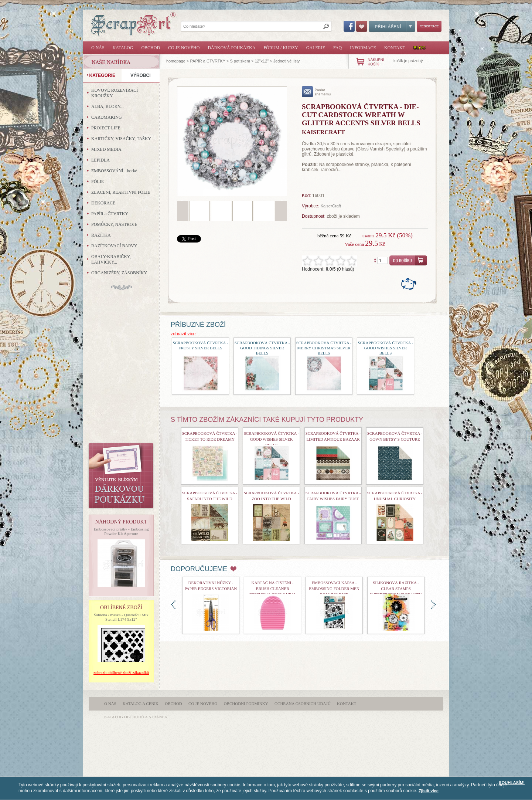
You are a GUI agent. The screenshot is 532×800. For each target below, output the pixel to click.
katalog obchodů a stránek (136, 717)
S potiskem (240, 61)
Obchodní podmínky (246, 704)
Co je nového (184, 48)
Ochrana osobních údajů (303, 704)
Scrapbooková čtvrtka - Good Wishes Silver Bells (386, 348)
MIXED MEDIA (106, 149)
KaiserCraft (331, 206)
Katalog (123, 48)
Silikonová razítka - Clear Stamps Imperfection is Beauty (396, 589)
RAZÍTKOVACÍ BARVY (114, 246)
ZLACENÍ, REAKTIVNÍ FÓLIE (121, 192)
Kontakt (395, 48)
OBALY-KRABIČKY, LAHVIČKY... (111, 259)
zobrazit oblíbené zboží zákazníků (121, 672)
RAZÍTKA (101, 235)
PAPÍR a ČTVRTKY (208, 61)
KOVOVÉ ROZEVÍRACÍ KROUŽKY (115, 93)
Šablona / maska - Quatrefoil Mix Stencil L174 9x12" (121, 617)
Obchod (151, 48)
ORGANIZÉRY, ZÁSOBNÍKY (119, 273)
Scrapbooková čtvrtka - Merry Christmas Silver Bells (324, 348)
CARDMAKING (107, 117)
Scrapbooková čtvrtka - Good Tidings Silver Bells (262, 348)
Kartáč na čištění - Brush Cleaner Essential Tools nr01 (272, 589)
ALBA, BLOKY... (107, 106)
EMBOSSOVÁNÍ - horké (114, 171)
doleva (173, 605)
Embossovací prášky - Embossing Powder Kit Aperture (121, 531)
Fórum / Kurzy (281, 48)
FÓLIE (98, 182)
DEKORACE (103, 203)
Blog (420, 48)
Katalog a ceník (141, 704)
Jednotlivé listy (287, 61)
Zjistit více (429, 791)
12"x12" (262, 61)
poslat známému (316, 92)
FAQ (337, 48)
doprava (434, 605)
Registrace (429, 26)
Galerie (316, 48)
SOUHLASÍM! (512, 783)
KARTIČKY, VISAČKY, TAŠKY (121, 139)
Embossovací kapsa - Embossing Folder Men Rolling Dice (334, 589)
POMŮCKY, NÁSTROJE (114, 224)
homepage (176, 61)
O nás (98, 48)
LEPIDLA (100, 160)
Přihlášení (392, 26)
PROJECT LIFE (106, 128)
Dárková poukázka (231, 48)
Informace (363, 48)
